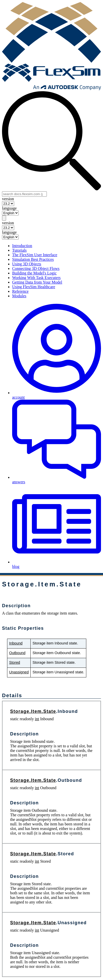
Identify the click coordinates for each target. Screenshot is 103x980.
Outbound (17, 653)
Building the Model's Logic (34, 273)
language (9, 208)
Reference (20, 291)
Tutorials (19, 250)
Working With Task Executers (36, 278)
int (37, 719)
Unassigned (19, 672)
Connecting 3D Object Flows (36, 269)
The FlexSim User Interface (35, 255)
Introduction (22, 246)
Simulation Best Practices (33, 259)
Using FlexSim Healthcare (34, 287)
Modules (19, 296)
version (8, 199)
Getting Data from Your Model (37, 282)
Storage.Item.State (33, 711)
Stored (15, 662)
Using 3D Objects (27, 264)
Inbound (16, 643)
